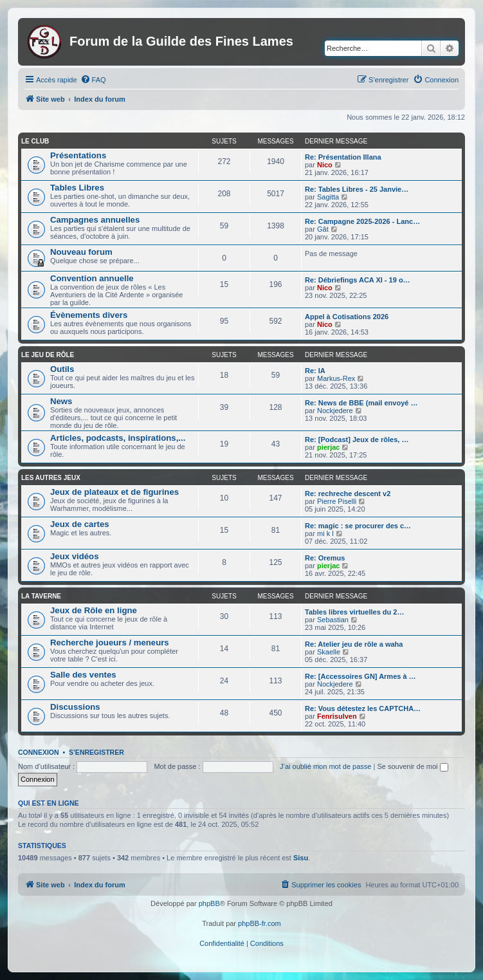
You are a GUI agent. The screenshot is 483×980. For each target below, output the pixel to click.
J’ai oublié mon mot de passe (325, 766)
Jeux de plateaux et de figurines (114, 492)
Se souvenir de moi (412, 766)
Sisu (301, 858)
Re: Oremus (325, 558)
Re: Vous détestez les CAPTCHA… (363, 708)
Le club (35, 141)
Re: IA (315, 371)
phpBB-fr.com (260, 923)
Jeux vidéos (75, 556)
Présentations (78, 155)
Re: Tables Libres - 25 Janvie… (357, 189)
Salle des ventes (83, 675)
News (61, 401)
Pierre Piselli (337, 501)
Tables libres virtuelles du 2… (354, 612)
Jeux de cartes (80, 524)
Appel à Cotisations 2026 (347, 317)
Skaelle (329, 652)
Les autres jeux (51, 478)
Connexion (39, 752)
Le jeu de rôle (48, 355)
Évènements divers (89, 315)
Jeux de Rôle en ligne (94, 610)
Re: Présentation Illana (343, 157)
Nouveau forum (81, 252)
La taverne (41, 596)
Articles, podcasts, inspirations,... (118, 438)
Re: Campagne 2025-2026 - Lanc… (362, 221)
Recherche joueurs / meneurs (110, 643)
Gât (323, 229)
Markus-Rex (336, 378)
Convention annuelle (92, 278)
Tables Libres (77, 188)
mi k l (325, 533)
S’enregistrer (96, 752)
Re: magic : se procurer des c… (358, 526)
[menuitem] (93, 80)
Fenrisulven (337, 716)
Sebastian (333, 620)
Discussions (75, 707)
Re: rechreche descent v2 (348, 494)
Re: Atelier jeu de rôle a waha (354, 644)
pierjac (328, 447)
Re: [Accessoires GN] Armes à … (360, 676)
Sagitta (328, 197)
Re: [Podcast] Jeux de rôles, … (357, 439)
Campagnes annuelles (95, 220)
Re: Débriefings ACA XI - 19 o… (358, 280)
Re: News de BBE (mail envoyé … (361, 403)
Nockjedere (335, 411)
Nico (325, 165)
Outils (62, 369)
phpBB (209, 903)
